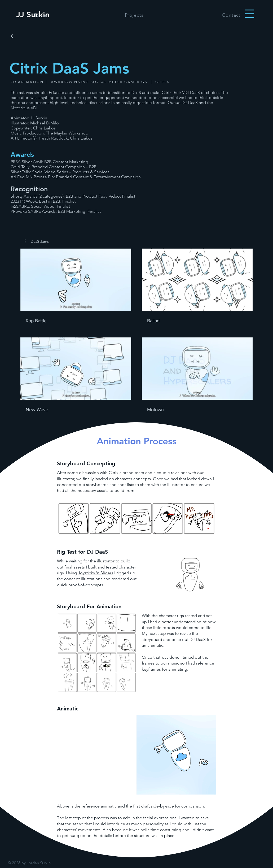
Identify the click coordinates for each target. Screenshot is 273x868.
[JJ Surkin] (33, 14)
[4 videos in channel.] (136, 331)
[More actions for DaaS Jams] (37, 241)
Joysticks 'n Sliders (96, 573)
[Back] (12, 36)
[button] (249, 14)
